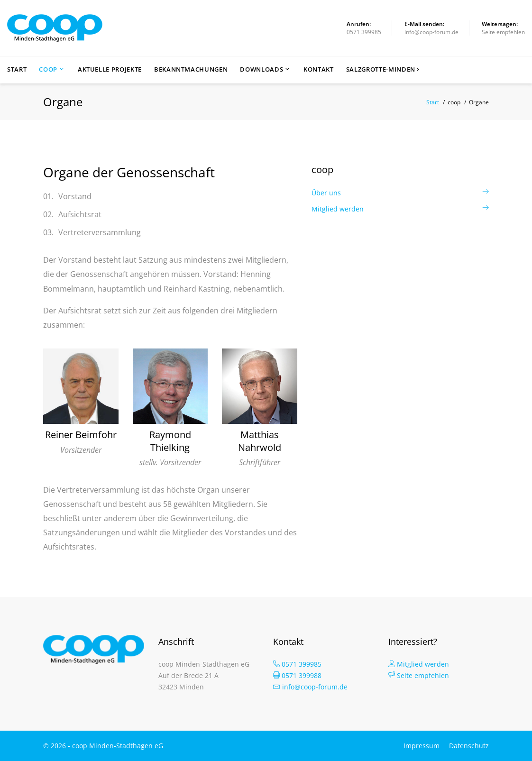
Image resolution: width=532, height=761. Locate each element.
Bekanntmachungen (191, 69)
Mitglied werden (338, 209)
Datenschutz (469, 746)
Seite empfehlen (503, 32)
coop (48, 69)
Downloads (261, 69)
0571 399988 (297, 675)
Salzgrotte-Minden (383, 70)
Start (17, 69)
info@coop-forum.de (431, 32)
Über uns (326, 193)
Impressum (422, 746)
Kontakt (319, 69)
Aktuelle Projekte (110, 69)
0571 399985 (364, 32)
